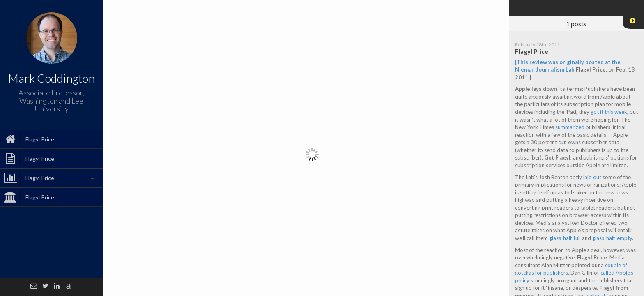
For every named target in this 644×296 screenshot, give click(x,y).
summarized (570, 127)
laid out (592, 177)
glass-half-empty (612, 238)
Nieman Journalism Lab (545, 69)
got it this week (609, 112)
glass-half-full (565, 238)
